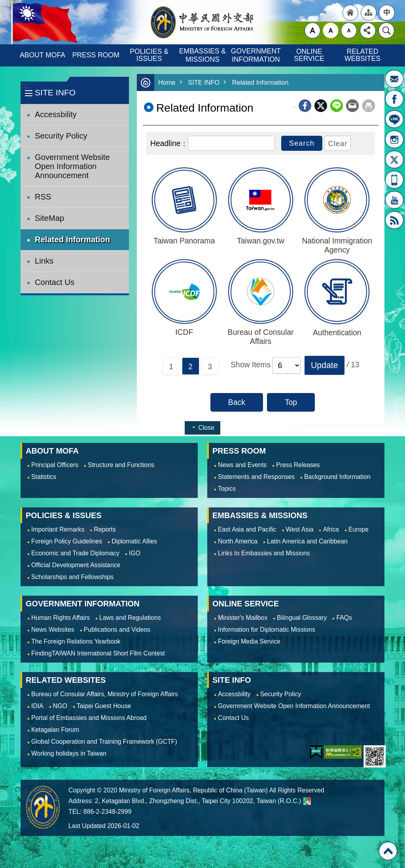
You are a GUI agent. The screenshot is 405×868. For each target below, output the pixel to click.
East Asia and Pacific (247, 529)
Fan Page (394, 99)
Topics (227, 489)
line (337, 106)
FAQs (344, 618)
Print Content (369, 106)
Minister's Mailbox (394, 79)
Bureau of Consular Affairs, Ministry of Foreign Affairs (105, 694)
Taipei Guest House (104, 706)
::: (25, 86)
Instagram (394, 139)
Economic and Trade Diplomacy (75, 553)
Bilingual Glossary (302, 618)
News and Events (242, 465)
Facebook (305, 106)
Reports (105, 529)
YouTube (394, 200)
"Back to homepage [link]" (350, 13)
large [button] (312, 30)
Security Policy (61, 136)
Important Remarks (58, 529)
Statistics (44, 477)
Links (44, 261)
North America (238, 541)
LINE (394, 119)
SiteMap (49, 218)
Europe (359, 529)
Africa (331, 529)
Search (386, 30)
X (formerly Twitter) (321, 106)
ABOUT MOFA (43, 55)
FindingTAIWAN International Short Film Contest (98, 653)
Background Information (337, 477)
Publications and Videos (117, 630)
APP (394, 180)
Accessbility (56, 114)
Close (206, 428)
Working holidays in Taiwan (69, 753)
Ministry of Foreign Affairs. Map (307, 801)
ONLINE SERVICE (309, 55)
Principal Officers (55, 465)
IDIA (37, 706)
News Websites (53, 630)
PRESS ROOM (96, 55)
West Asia (300, 529)
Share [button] (368, 30)
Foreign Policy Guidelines (67, 541)
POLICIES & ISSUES (150, 55)
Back (237, 402)
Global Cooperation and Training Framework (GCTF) (104, 742)
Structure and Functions (121, 465)
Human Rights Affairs (61, 618)
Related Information (72, 239)
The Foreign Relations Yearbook (76, 641)
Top (291, 402)
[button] (325, 365)
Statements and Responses (256, 477)
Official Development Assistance (76, 565)
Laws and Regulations (130, 618)
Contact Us (55, 282)
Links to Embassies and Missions (264, 553)
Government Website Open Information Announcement (72, 166)
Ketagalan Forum (55, 730)
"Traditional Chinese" (387, 13)
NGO (60, 706)
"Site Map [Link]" (369, 13)
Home (167, 83)
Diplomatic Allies (134, 541)
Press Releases (298, 465)
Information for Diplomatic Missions (267, 630)
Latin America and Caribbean (307, 541)
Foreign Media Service (249, 641)
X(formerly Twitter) (394, 160)
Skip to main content (4, 4)
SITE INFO (55, 92)
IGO (135, 553)
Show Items (251, 365)
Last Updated (87, 826)
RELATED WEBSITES (362, 55)
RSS (394, 220)
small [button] (349, 30)
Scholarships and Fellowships (72, 577)
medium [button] (331, 30)
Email (352, 106)
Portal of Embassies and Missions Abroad (89, 718)
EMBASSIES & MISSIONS (203, 55)
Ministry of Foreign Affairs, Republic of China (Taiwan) (202, 22)
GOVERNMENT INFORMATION (257, 55)
